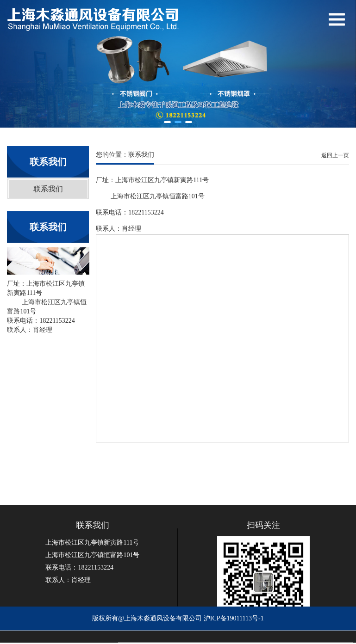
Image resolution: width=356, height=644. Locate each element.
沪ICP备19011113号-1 (234, 623)
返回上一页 (335, 155)
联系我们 (48, 189)
